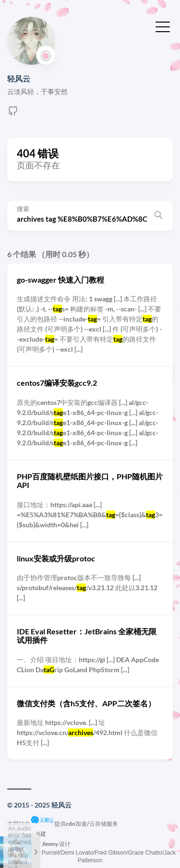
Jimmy (50, 844)
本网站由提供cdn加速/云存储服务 (63, 824)
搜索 (23, 209)
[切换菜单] (163, 26)
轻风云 (19, 78)
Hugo (27, 834)
